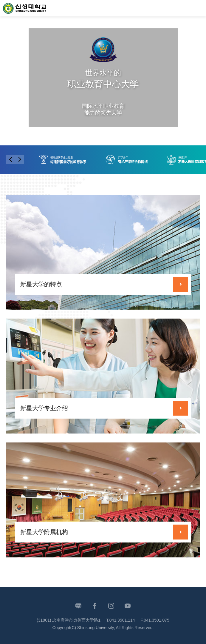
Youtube (128, 606)
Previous (163, 133)
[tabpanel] (103, 90)
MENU (199, 8)
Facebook (95, 606)
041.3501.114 (122, 620)
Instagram (111, 606)
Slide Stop (130, 134)
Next (176, 133)
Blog (78, 606)
